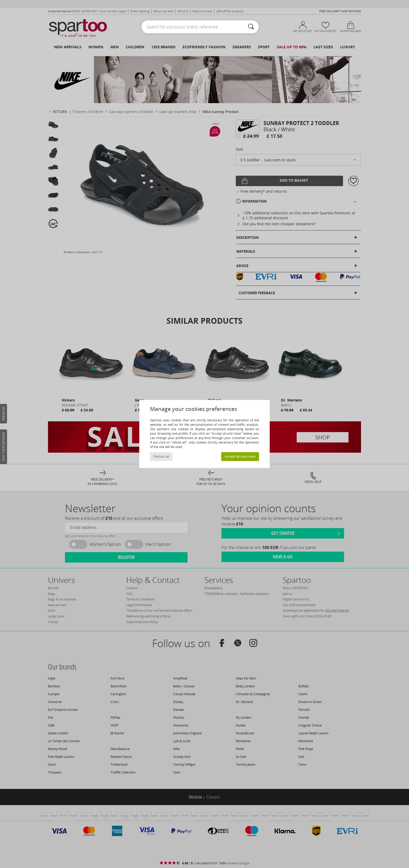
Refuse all (161, 456)
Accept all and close (240, 456)
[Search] (251, 27)
